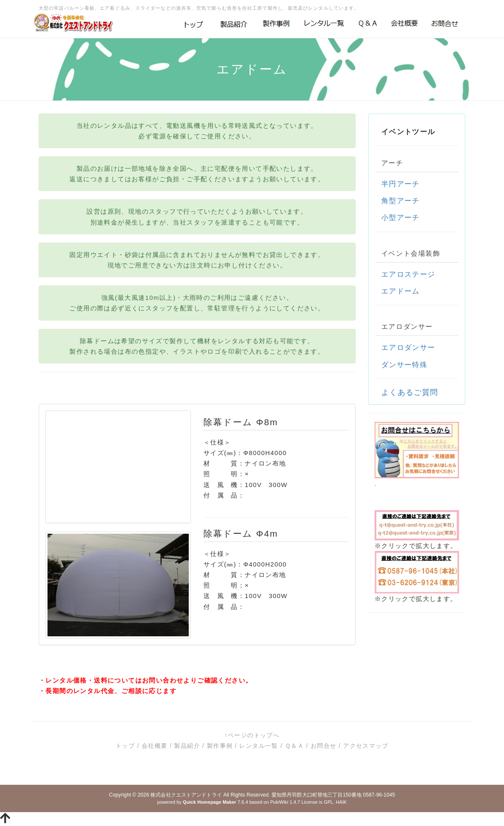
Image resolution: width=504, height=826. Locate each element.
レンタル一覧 (259, 746)
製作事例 (220, 746)
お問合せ (324, 746)
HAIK (341, 802)
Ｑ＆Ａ (294, 746)
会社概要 (155, 746)
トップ (125, 746)
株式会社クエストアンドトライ (186, 795)
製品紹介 (187, 746)
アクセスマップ (366, 746)
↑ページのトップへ (252, 735)
